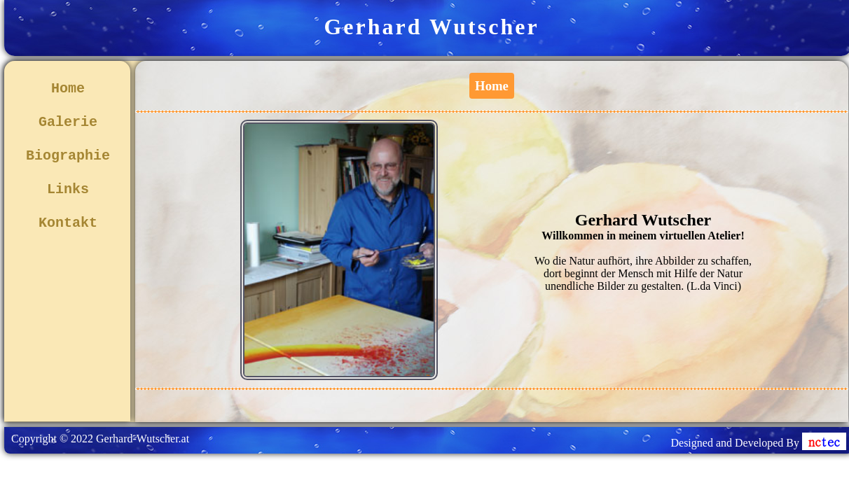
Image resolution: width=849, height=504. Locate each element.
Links (68, 189)
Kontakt (68, 223)
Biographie (68, 156)
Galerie (68, 122)
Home (68, 89)
